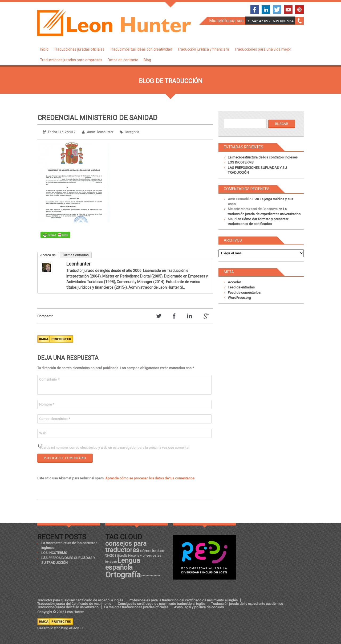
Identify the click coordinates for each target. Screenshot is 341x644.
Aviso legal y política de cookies (199, 607)
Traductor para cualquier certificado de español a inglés (80, 600)
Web (43, 433)
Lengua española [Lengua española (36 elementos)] (123, 564)
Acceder (234, 282)
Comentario (49, 379)
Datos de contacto (123, 60)
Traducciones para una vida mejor (263, 49)
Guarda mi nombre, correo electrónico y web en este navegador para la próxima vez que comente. (114, 448)
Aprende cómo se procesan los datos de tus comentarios (150, 478)
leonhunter (78, 264)
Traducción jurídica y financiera (203, 49)
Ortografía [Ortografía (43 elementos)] (123, 575)
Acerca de (48, 255)
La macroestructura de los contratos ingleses (263, 157)
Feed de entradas (241, 287)
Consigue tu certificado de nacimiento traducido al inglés (162, 604)
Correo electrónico (55, 419)
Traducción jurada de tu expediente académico (247, 604)
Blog (147, 60)
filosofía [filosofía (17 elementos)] (122, 556)
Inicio (44, 49)
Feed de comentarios (244, 293)
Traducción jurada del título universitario (68, 607)
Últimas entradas (76, 255)
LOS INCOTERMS (241, 162)
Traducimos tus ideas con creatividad (141, 49)
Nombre (47, 404)
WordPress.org (239, 298)
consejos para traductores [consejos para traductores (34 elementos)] (126, 547)
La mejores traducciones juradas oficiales (136, 607)
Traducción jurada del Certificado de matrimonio (75, 604)
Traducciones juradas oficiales (79, 49)
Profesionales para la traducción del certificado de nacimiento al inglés (183, 600)
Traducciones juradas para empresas (71, 60)
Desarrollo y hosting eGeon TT (60, 628)
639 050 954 (283, 21)
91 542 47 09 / (259, 21)
